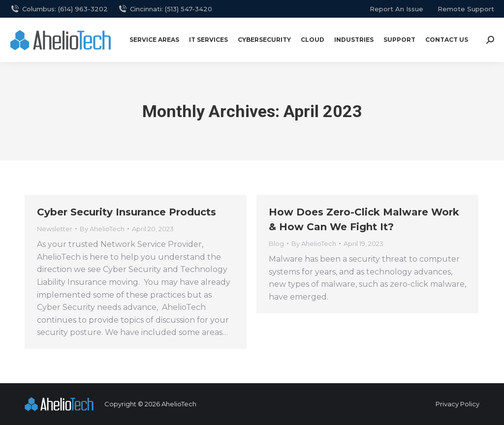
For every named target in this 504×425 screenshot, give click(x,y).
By (102, 229)
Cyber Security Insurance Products (126, 212)
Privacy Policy (457, 404)
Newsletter (55, 229)
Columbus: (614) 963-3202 (59, 9)
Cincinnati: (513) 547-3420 (165, 9)
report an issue (396, 9)
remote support (466, 9)
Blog (276, 243)
